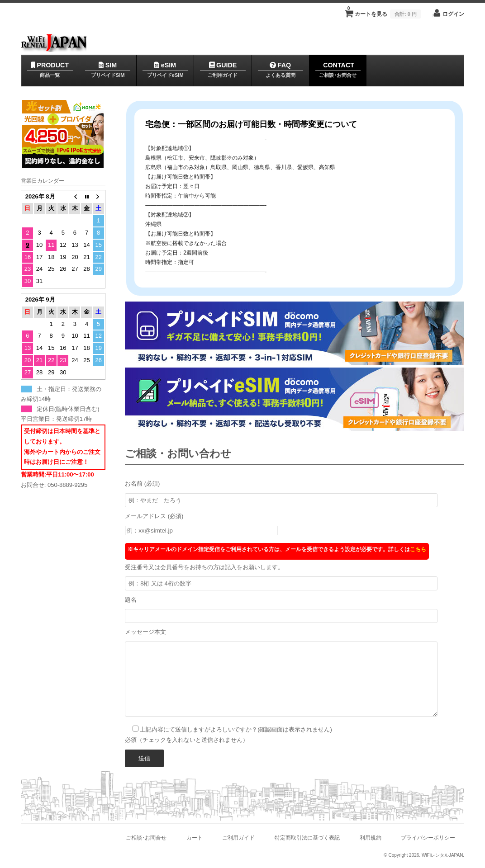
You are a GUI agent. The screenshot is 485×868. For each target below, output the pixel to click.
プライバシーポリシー (428, 837)
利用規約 (370, 837)
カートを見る (384, 11)
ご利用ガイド (238, 837)
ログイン (453, 14)
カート (195, 837)
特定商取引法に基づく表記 (307, 837)
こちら (418, 549)
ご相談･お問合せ (146, 837)
